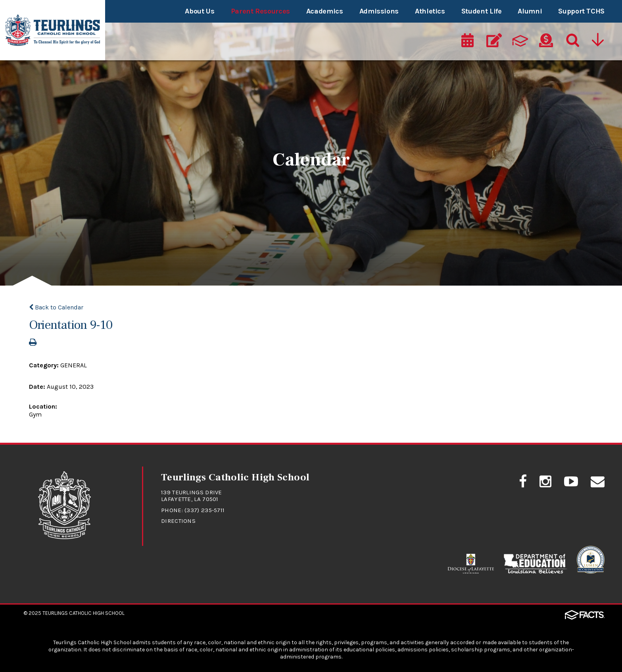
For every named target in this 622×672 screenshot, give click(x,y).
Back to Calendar (56, 307)
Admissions (379, 11)
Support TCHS (581, 11)
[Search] (572, 42)
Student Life (482, 11)
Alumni (530, 11)
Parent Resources (260, 11)
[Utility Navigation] (599, 42)
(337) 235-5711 (204, 510)
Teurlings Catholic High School (84, 613)
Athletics (430, 11)
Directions (178, 521)
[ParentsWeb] (520, 42)
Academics (325, 11)
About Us (200, 11)
